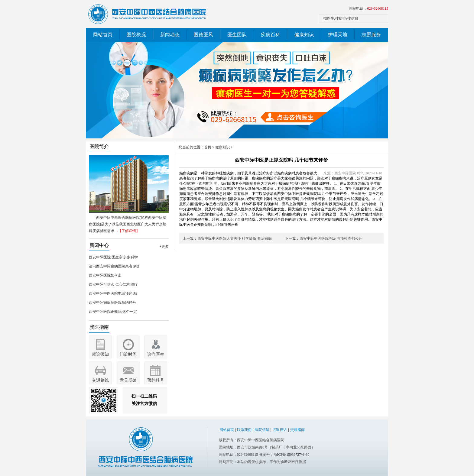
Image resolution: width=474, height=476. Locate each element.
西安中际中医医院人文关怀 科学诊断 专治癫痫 (235, 238)
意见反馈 (128, 380)
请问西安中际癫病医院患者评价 (114, 266)
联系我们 (244, 430)
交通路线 (100, 380)
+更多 (164, 247)
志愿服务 (371, 35)
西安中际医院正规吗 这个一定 (113, 312)
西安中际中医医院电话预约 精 (113, 293)
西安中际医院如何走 (105, 275)
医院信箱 (262, 430)
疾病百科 (271, 35)
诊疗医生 (156, 354)
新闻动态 (170, 35)
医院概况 (136, 35)
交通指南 (297, 430)
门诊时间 (128, 354)
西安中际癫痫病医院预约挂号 (112, 303)
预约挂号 (156, 380)
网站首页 (103, 35)
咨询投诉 (280, 430)
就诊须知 (100, 354)
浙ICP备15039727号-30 (292, 455)
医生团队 (237, 35)
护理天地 (338, 35)
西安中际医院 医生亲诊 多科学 (113, 257)
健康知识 (304, 35)
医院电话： (368, 8)
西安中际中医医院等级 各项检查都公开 (331, 238)
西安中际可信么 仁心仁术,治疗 (113, 284)
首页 (208, 147)
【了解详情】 (129, 231)
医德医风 (203, 35)
